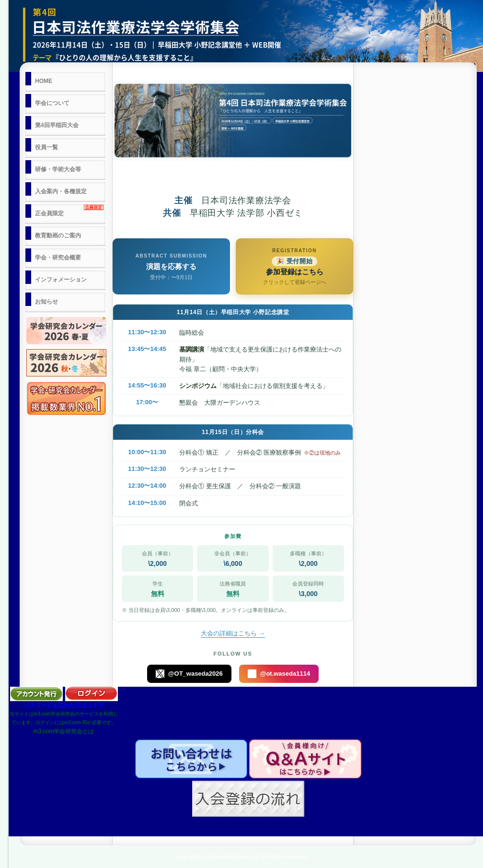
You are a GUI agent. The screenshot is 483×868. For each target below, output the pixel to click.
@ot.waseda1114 (279, 674)
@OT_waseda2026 (189, 674)
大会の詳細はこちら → (233, 633)
